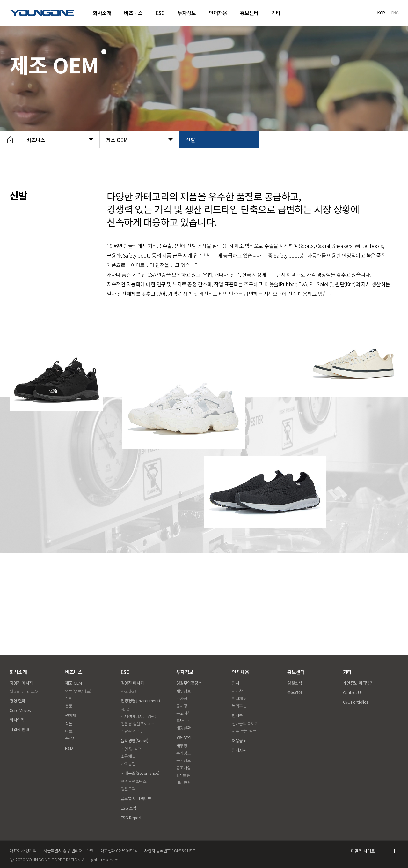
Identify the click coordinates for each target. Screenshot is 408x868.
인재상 (237, 691)
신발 (219, 140)
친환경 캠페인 (132, 731)
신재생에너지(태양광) (138, 716)
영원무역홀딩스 (134, 781)
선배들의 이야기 (245, 724)
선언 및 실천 (131, 749)
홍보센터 (249, 13)
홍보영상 (295, 692)
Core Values (20, 710)
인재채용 (218, 13)
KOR (381, 13)
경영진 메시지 (21, 683)
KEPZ (125, 709)
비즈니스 (133, 13)
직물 (69, 724)
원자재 (71, 715)
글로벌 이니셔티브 (136, 798)
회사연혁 (17, 720)
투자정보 (187, 13)
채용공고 (239, 741)
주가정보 (184, 698)
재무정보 (184, 691)
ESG (160, 13)
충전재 (71, 738)
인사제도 (239, 698)
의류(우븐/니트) (78, 691)
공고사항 (184, 713)
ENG (395, 13)
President (129, 691)
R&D (69, 748)
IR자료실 (183, 720)
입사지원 (239, 750)
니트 (69, 731)
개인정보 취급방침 (358, 683)
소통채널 (128, 756)
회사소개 (102, 13)
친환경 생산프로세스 (138, 724)
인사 (235, 683)
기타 (276, 13)
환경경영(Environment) (140, 701)
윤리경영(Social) (135, 741)
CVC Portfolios (356, 702)
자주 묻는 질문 (244, 731)
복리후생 (239, 706)
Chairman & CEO (24, 691)
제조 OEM (139, 140)
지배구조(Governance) (140, 773)
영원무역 (128, 789)
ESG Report (131, 817)
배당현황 (184, 728)
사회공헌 (128, 763)
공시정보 (184, 706)
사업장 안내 (19, 729)
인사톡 (237, 715)
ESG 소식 (129, 808)
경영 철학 (18, 701)
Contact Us (353, 692)
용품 (69, 706)
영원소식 (295, 683)
